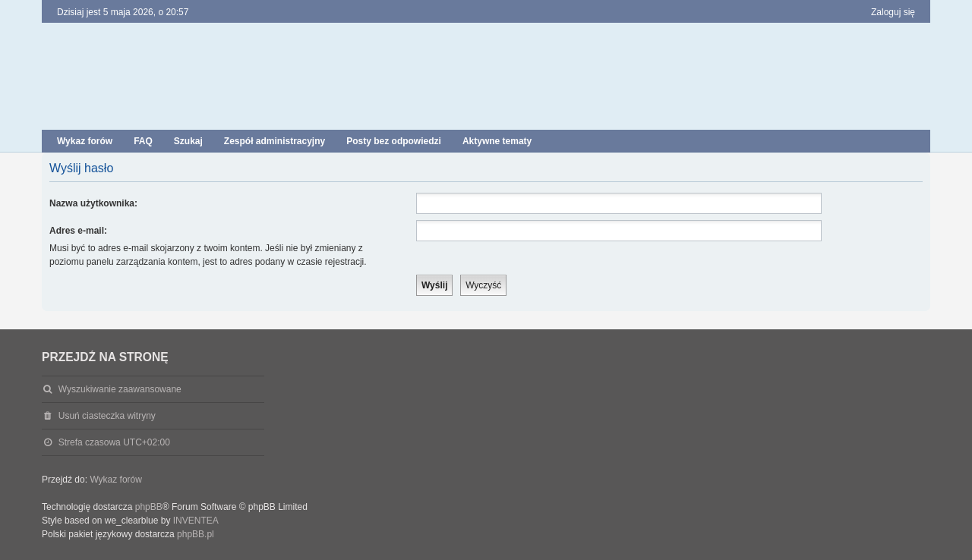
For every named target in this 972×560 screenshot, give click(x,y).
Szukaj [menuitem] (188, 141)
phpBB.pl (196, 534)
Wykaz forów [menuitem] (85, 141)
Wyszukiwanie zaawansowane (120, 389)
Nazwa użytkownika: (93, 203)
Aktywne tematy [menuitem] (497, 141)
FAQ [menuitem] (143, 141)
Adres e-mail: (78, 231)
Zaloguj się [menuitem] (893, 12)
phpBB (149, 507)
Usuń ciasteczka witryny (107, 416)
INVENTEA (196, 521)
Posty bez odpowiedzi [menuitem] (394, 141)
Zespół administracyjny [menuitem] (275, 141)
